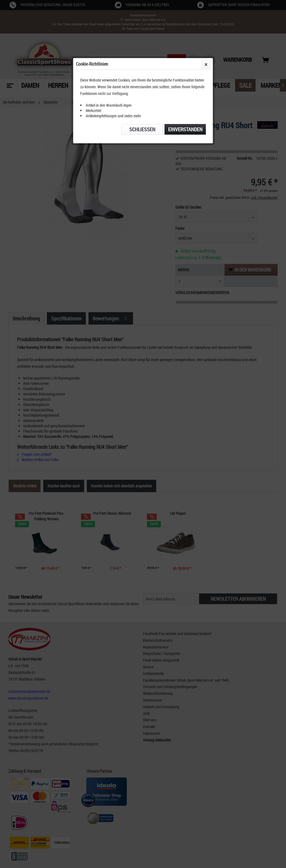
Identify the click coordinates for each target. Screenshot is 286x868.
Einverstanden (185, 129)
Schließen (142, 129)
